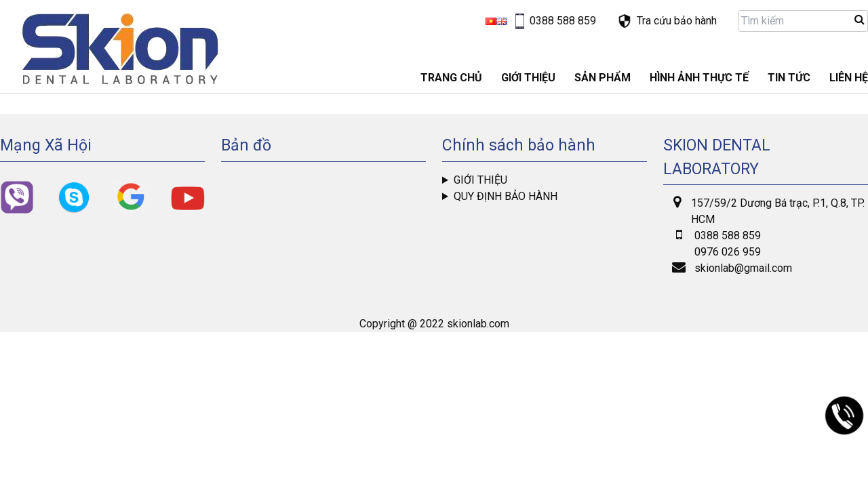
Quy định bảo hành (506, 196)
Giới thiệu (480, 180)
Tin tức (789, 78)
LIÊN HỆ (849, 78)
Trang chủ (451, 78)
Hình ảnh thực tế (699, 78)
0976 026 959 (728, 252)
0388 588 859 (728, 236)
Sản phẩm (603, 78)
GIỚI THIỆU (528, 78)
